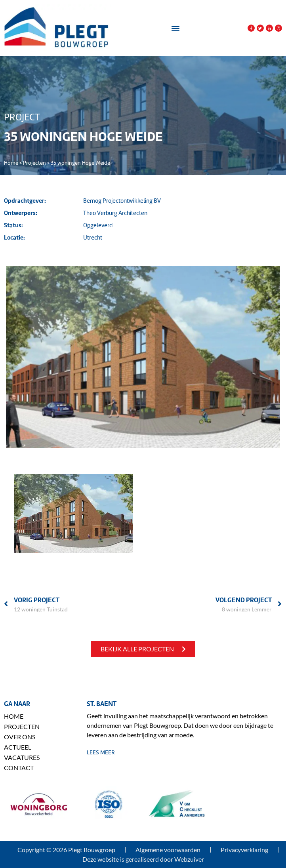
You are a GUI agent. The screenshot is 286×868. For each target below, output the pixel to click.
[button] (175, 28)
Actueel (18, 747)
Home (11, 163)
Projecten (34, 163)
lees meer (101, 752)
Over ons (20, 737)
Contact (19, 768)
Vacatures (22, 757)
